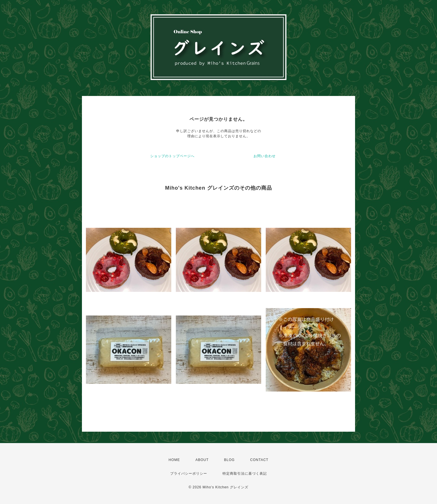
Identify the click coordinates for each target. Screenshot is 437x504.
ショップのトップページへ (172, 156)
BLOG (229, 460)
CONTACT (259, 460)
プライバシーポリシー (189, 474)
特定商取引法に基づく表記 (245, 474)
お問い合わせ (265, 156)
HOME (174, 460)
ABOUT (202, 460)
